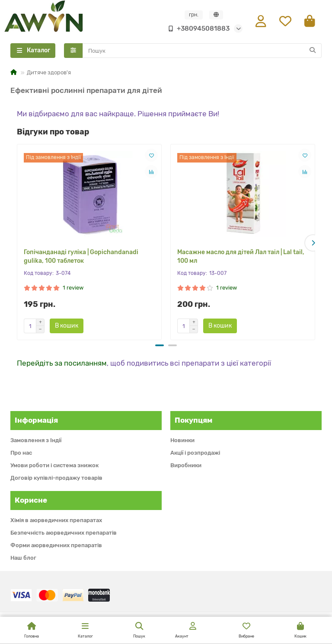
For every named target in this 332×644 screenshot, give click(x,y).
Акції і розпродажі (195, 453)
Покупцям (193, 420)
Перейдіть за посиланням (62, 363)
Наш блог (23, 558)
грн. (194, 15)
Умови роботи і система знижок (54, 465)
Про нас (21, 453)
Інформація (36, 420)
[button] (313, 243)
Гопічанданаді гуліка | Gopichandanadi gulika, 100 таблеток (81, 258)
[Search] (202, 52)
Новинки (182, 440)
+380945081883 (197, 29)
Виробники (186, 465)
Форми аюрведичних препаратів (56, 545)
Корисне (31, 500)
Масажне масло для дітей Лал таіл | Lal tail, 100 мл (241, 258)
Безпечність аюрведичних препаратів (64, 533)
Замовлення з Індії (36, 440)
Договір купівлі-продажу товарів (56, 478)
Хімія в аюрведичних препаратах (56, 520)
